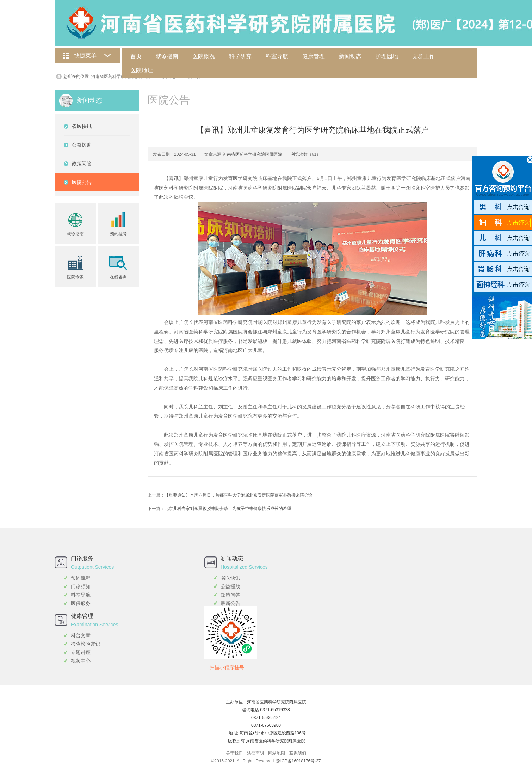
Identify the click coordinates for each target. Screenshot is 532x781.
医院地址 (142, 70)
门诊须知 (81, 586)
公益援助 (230, 586)
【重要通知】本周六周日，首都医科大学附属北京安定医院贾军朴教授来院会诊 (239, 495)
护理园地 (387, 56)
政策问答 (230, 595)
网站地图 (277, 753)
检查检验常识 (86, 644)
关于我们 (234, 753)
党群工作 (423, 56)
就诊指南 (167, 56)
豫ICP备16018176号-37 (299, 761)
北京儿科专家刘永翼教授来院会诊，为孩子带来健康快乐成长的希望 (228, 509)
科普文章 (81, 635)
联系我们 (298, 753)
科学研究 (240, 56)
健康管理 (314, 56)
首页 (136, 56)
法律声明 (255, 753)
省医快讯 (230, 578)
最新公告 (230, 603)
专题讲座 (81, 652)
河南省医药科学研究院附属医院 (121, 76)
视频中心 (81, 661)
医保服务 (81, 603)
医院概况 (204, 56)
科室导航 (277, 56)
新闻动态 (350, 56)
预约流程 (81, 578)
